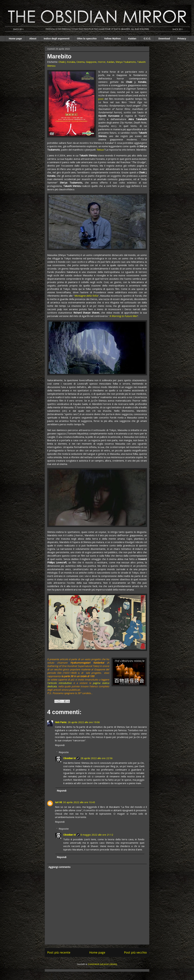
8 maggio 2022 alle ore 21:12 (97, 835)
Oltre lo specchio (87, 38)
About (33, 38)
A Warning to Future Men (123, 316)
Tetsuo (100, 150)
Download (164, 38)
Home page (15, 38)
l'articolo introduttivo (59, 683)
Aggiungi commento (59, 867)
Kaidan (132, 38)
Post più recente (59, 952)
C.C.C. (147, 38)
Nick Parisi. (61, 722)
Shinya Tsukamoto (126, 62)
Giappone (91, 62)
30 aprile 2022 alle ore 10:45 (79, 802)
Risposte (64, 752)
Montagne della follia (86, 296)
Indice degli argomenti (57, 38)
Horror (102, 62)
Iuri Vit (59, 802)
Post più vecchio (135, 952)
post (101, 99)
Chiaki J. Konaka (67, 62)
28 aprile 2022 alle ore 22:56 (97, 758)
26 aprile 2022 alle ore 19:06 (84, 722)
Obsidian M (69, 758)
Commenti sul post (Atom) (102, 964)
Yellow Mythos (112, 38)
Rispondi (60, 745)
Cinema (81, 62)
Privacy (182, 38)
